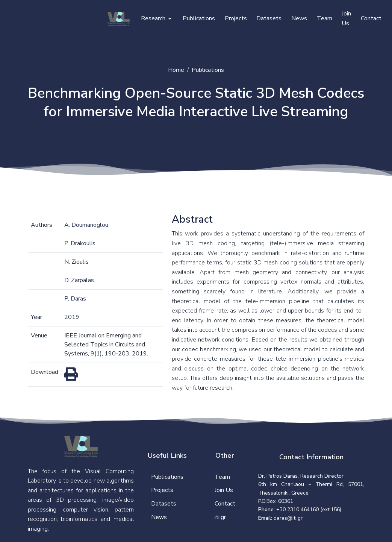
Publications (199, 18)
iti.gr (220, 517)
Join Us (346, 18)
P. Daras (75, 299)
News (299, 18)
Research (156, 18)
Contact (371, 18)
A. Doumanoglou (86, 225)
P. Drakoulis (80, 243)
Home (176, 70)
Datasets (269, 18)
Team (325, 18)
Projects (236, 18)
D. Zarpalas (79, 280)
